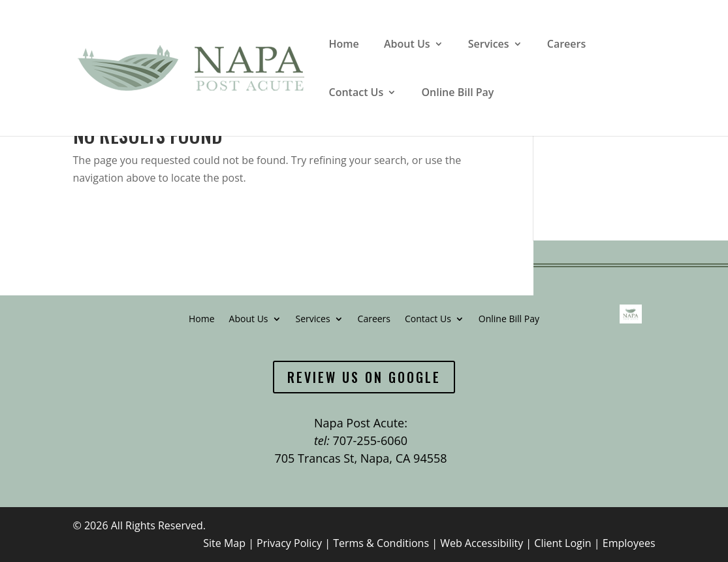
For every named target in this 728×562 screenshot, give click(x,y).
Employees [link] (629, 543)
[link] (190, 67)
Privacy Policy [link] (289, 543)
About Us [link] (407, 45)
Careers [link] (566, 45)
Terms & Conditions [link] (381, 543)
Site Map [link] (224, 543)
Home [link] (344, 45)
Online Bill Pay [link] (457, 93)
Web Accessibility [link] (482, 543)
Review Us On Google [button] (364, 377)
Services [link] (489, 45)
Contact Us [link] (356, 93)
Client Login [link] (562, 543)
